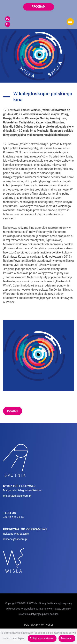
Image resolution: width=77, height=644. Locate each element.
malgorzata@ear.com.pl (17, 496)
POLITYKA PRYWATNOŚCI (39, 625)
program (39, 7)
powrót (13, 411)
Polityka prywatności (42, 638)
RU (8, 24)
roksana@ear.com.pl (15, 539)
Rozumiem (67, 638)
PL (8, 19)
